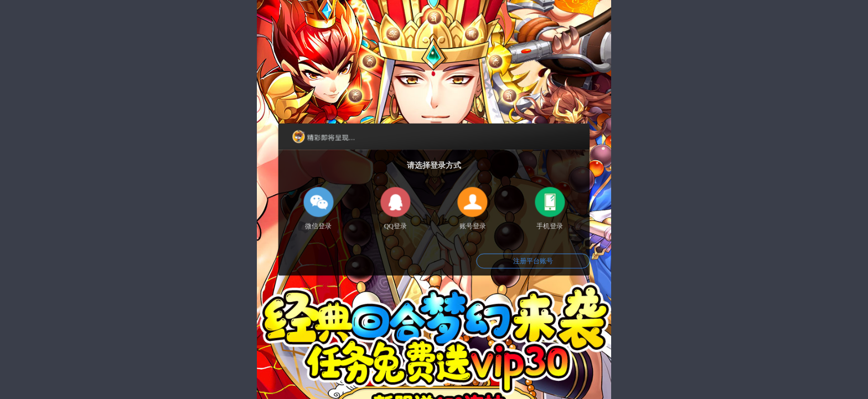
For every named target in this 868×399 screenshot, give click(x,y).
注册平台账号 (533, 261)
